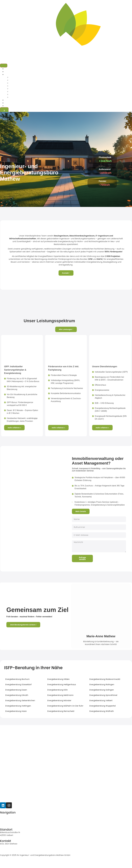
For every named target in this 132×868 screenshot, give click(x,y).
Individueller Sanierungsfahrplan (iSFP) (28, 77)
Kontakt (8, 106)
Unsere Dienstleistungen (105, 367)
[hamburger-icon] (4, 66)
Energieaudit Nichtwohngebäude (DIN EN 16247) (32, 97)
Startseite (9, 69)
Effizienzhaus (15, 83)
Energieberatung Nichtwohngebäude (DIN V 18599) (33, 94)
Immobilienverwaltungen (17, 100)
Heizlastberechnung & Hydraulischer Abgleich (31, 89)
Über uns (9, 72)
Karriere (8, 103)
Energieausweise (17, 86)
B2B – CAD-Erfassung (20, 92)
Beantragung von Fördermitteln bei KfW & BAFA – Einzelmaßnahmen (42, 80)
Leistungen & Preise (14, 74)
